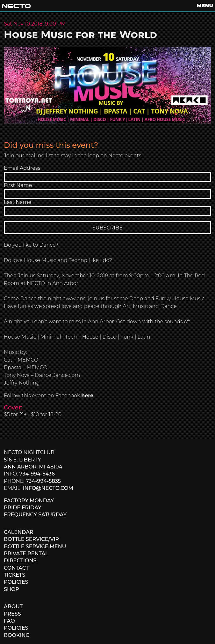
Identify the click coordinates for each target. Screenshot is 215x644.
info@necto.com (48, 488)
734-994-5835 (43, 481)
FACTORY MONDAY (29, 501)
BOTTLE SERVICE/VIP (31, 539)
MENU (205, 6)
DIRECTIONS (20, 561)
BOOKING (17, 635)
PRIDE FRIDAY (22, 508)
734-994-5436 (37, 474)
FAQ (9, 621)
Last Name (18, 202)
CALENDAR (18, 532)
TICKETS (14, 575)
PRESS (12, 614)
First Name (18, 185)
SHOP (11, 589)
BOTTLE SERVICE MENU (35, 547)
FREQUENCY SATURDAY (35, 515)
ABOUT (13, 607)
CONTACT (16, 568)
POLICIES (16, 582)
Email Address (22, 168)
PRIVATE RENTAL (26, 554)
